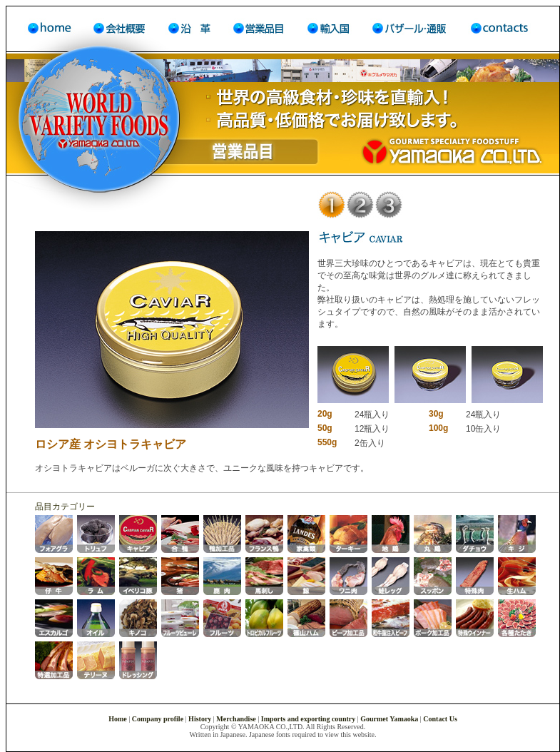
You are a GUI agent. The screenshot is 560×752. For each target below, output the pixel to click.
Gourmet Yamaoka (389, 719)
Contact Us (440, 719)
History (200, 719)
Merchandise (236, 719)
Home (118, 719)
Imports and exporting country (309, 719)
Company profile (158, 719)
